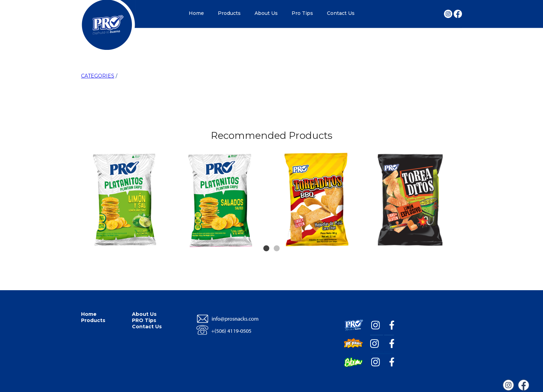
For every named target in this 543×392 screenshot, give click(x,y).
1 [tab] (266, 238)
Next (449, 166)
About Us (266, 13)
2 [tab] (277, 238)
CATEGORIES (98, 76)
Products (229, 13)
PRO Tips (144, 320)
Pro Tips (302, 13)
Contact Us (341, 13)
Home (196, 13)
